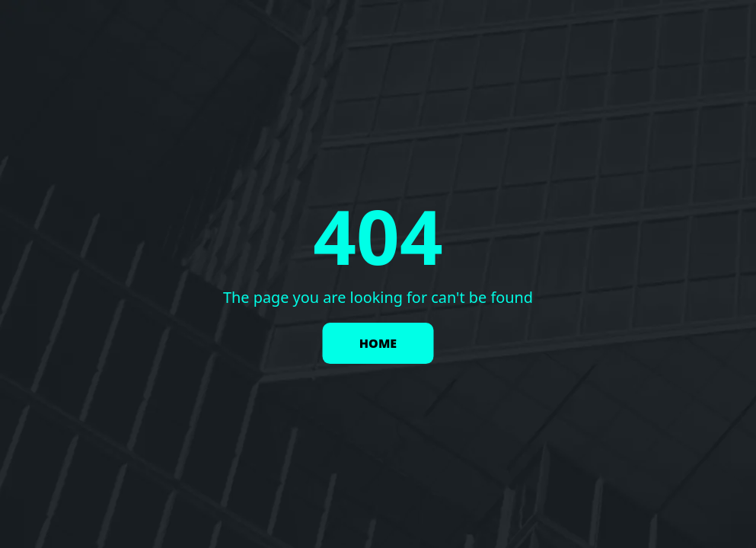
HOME (378, 343)
